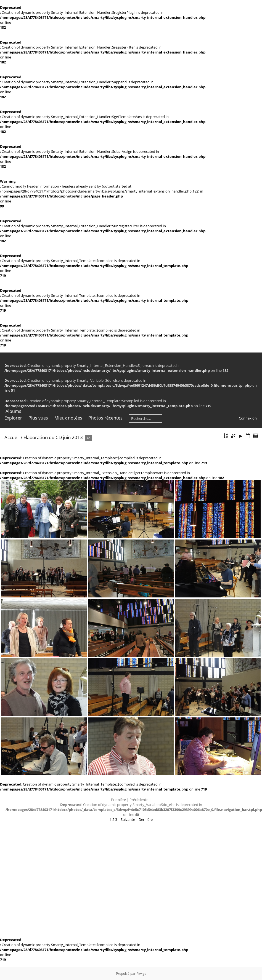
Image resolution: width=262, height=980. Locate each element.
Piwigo (141, 974)
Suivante (128, 819)
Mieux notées (68, 418)
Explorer (13, 418)
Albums (13, 411)
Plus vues (38, 418)
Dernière (146, 819)
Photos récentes (105, 418)
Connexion (248, 418)
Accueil (12, 437)
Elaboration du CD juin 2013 (53, 437)
